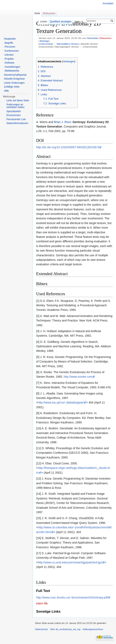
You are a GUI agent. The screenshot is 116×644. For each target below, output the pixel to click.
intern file (42, 603)
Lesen (44, 21)
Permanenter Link (16, 119)
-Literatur (9, 55)
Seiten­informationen (17, 123)
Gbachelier (93, 38)
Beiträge (44, 41)
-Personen (9, 47)
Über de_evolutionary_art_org (65, 629)
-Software (9, 63)
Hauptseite (10, 39)
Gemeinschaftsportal (15, 75)
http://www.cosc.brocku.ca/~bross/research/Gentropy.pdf (72, 597)
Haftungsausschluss (93, 629)
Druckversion (13, 115)
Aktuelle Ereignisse (14, 79)
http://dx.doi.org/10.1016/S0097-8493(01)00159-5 (67, 147)
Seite (37, 13)
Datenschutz (41, 629)
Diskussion (106, 38)
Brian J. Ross (62, 122)
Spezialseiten (14, 111)
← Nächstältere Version (66, 44)
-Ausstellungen (12, 67)
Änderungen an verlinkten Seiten (15, 106)
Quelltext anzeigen (61, 21)
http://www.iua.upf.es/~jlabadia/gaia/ (61, 402)
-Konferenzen (11, 51)
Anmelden (108, 3)
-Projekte (9, 59)
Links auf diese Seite (18, 100)
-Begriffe (8, 43)
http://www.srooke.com (78, 377)
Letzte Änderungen (14, 83)
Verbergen (69, 62)
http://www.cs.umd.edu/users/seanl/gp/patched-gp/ (70, 562)
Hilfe (6, 91)
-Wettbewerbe (11, 71)
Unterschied (46, 44)
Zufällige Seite (12, 87)
